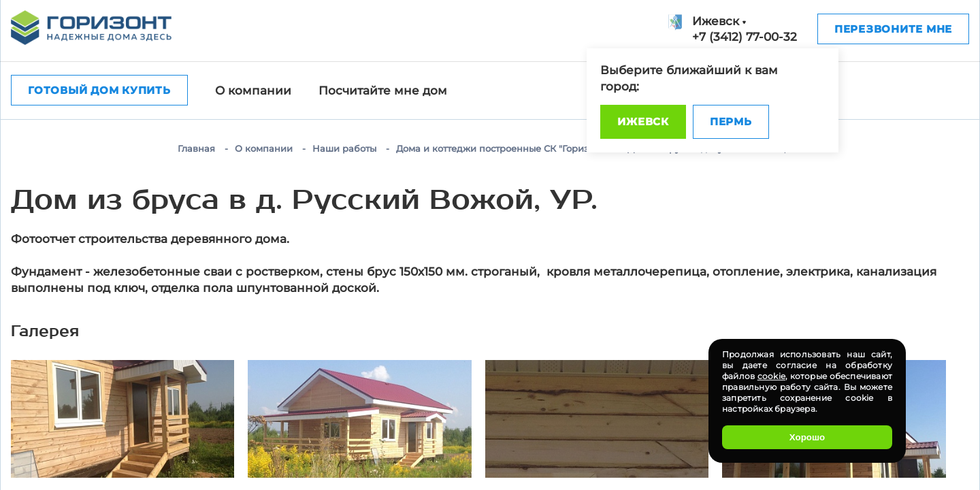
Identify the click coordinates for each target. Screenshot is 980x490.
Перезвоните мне (893, 29)
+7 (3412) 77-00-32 (745, 37)
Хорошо (807, 437)
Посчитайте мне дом (383, 91)
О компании (253, 91)
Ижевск (643, 121)
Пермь (731, 121)
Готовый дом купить (99, 90)
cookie (771, 376)
